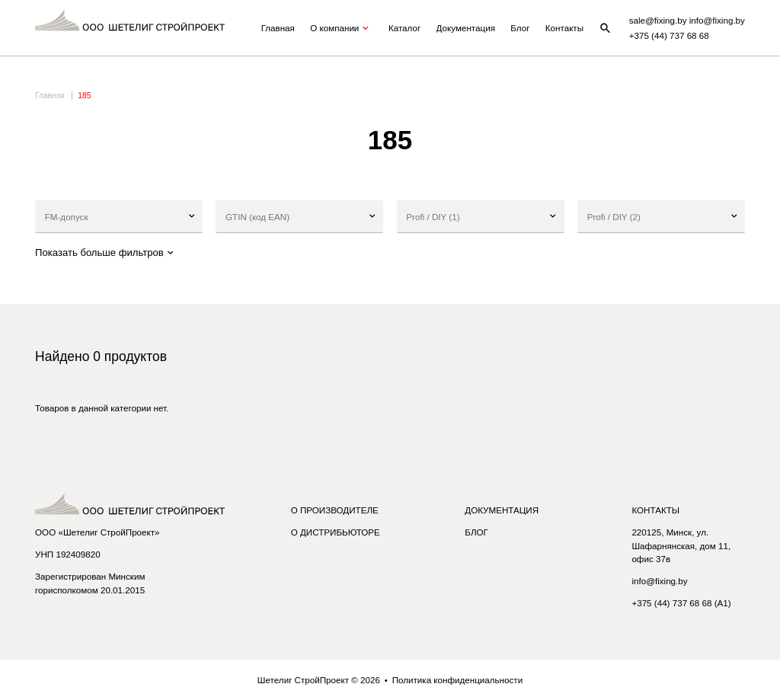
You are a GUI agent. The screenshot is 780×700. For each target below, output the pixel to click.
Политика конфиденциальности (458, 680)
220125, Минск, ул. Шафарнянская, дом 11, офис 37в (681, 545)
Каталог (404, 28)
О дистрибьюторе (336, 532)
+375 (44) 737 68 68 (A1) (681, 603)
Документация (466, 28)
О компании (341, 28)
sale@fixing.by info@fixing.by (687, 20)
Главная (278, 28)
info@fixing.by (659, 581)
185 (84, 96)
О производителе (335, 510)
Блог (520, 28)
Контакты (564, 28)
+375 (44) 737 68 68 (669, 35)
